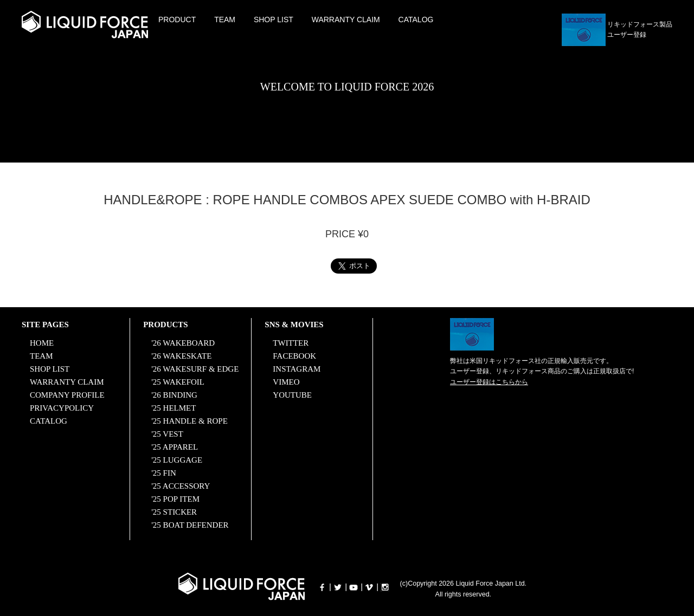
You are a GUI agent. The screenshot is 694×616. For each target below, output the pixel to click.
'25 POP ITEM (175, 499)
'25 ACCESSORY (181, 486)
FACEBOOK (294, 356)
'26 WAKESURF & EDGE (195, 369)
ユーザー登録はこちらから (489, 382)
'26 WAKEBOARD (183, 343)
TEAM (225, 20)
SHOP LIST (274, 20)
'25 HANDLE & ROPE (189, 421)
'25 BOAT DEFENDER (190, 525)
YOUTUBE (292, 395)
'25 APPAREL (175, 447)
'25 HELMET (173, 408)
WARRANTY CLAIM (346, 20)
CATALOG (416, 20)
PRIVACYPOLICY (62, 408)
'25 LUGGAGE (177, 460)
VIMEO (286, 382)
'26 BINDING (174, 395)
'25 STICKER (174, 512)
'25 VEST (167, 434)
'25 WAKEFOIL (178, 382)
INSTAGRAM (297, 369)
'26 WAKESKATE (181, 356)
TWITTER (291, 343)
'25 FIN (164, 473)
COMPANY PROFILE (67, 395)
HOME (42, 343)
